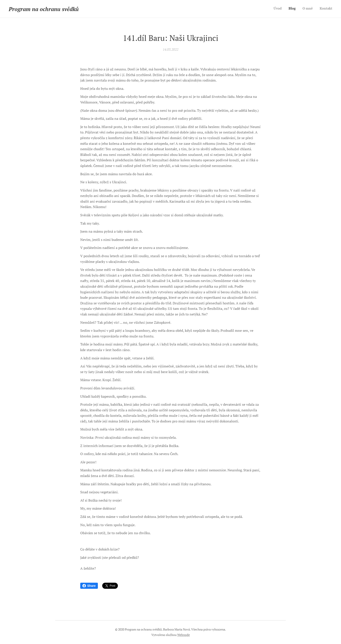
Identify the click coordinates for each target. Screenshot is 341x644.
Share (89, 586)
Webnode (184, 635)
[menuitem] (313, 9)
